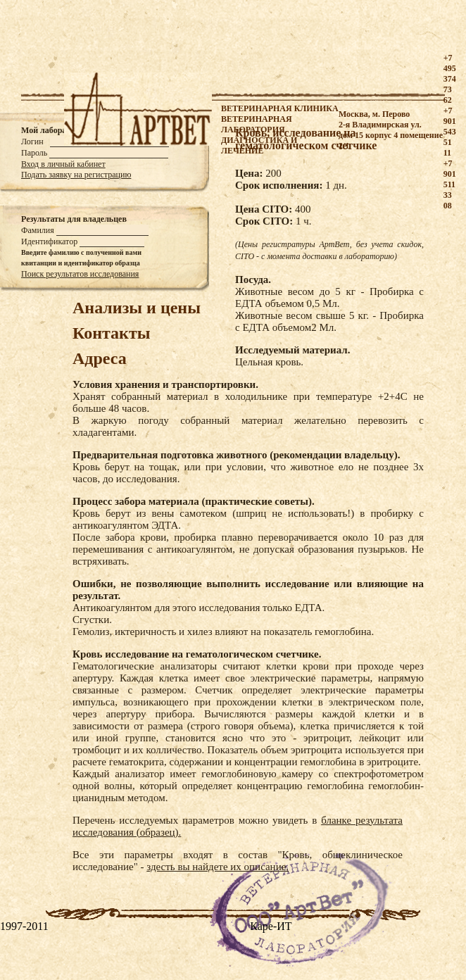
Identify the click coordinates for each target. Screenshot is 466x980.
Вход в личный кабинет (63, 164)
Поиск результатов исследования (80, 274)
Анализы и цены (137, 308)
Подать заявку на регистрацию (76, 175)
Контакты (111, 333)
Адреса (100, 358)
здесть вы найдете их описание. (218, 867)
